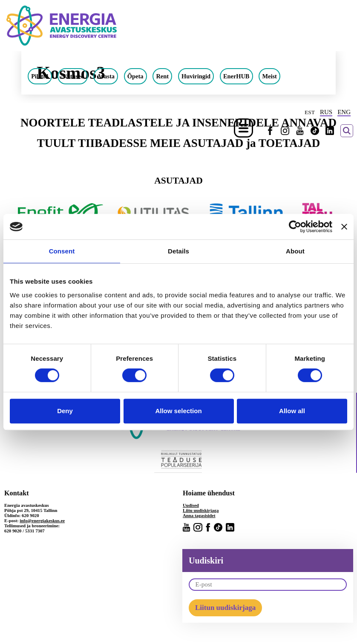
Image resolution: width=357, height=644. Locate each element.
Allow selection (178, 411)
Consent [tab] (62, 251)
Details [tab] (178, 251)
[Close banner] (344, 227)
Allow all (292, 411)
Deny (65, 411)
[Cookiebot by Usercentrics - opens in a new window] (295, 227)
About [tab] (295, 251)
